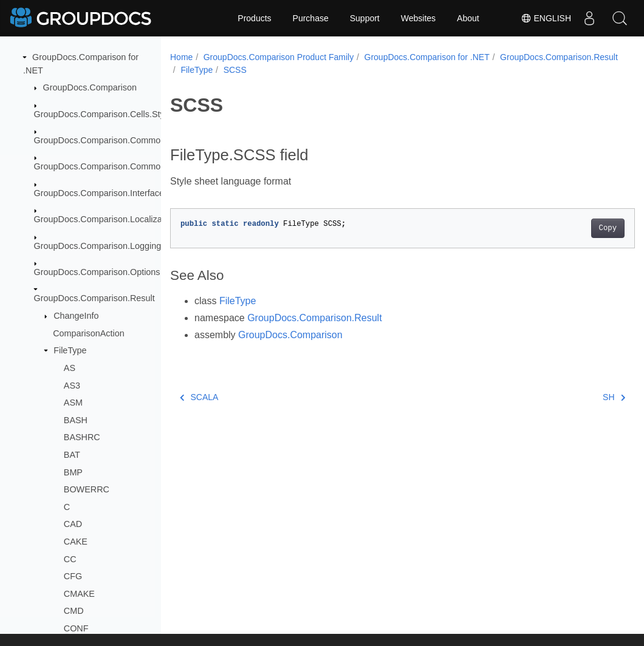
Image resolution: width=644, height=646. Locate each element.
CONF (76, 628)
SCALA (199, 397)
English (546, 18)
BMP (73, 472)
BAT (72, 455)
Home (181, 57)
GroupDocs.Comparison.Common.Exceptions (122, 166)
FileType (70, 350)
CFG (73, 576)
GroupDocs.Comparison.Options (97, 272)
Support (365, 18)
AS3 (72, 386)
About (468, 18)
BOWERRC (87, 489)
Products (254, 18)
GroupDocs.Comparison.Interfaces (101, 193)
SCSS (363, 70)
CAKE (76, 542)
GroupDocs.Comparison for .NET (427, 57)
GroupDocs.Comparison (90, 87)
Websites (418, 18)
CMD (74, 611)
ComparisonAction (89, 333)
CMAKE (79, 594)
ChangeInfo (76, 316)
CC (70, 559)
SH (582, 397)
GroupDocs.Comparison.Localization (105, 219)
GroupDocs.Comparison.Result (94, 298)
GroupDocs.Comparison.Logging (98, 246)
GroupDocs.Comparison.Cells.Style (103, 114)
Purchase (311, 18)
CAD (73, 524)
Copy (575, 228)
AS (70, 368)
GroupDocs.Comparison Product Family (279, 57)
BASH (76, 420)
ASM (73, 403)
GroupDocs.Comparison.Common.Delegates (121, 140)
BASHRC (82, 437)
